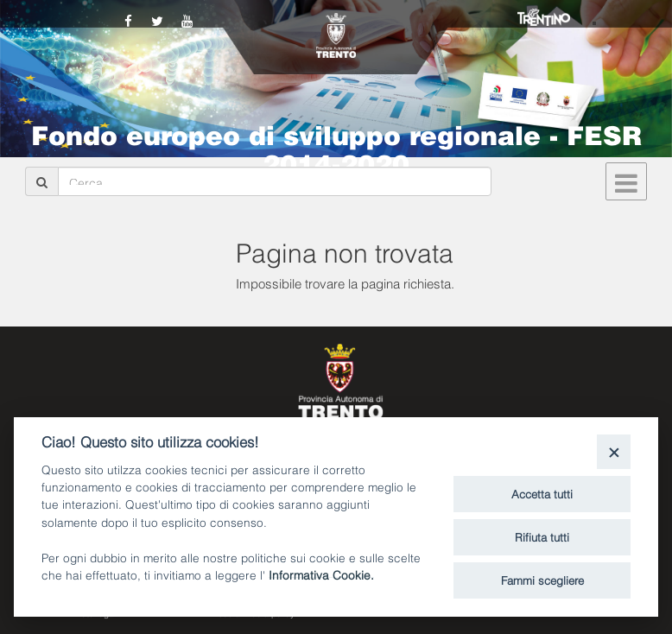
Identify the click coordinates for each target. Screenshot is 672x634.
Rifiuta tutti (542, 536)
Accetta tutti (542, 493)
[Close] (614, 451)
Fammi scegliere (542, 580)
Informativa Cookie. (321, 574)
